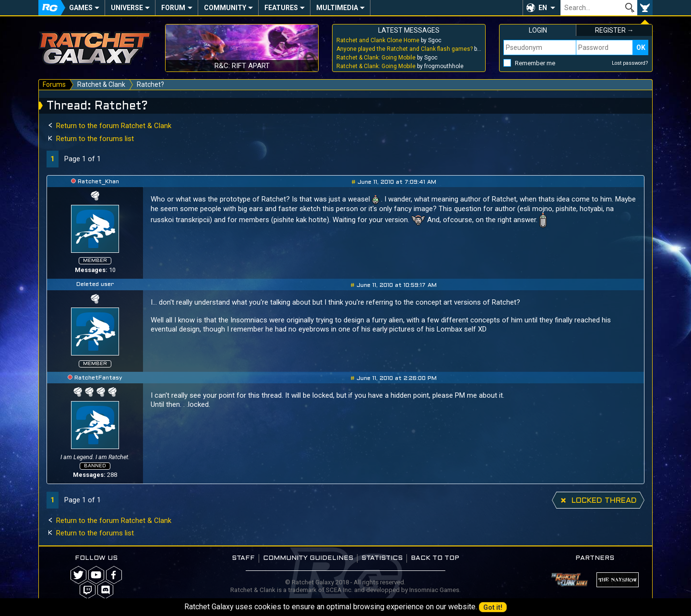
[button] (542, 8)
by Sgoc (389, 40)
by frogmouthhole (400, 66)
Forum (173, 8)
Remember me (535, 63)
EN (543, 8)
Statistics (382, 558)
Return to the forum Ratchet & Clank (109, 126)
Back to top (435, 558)
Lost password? (630, 63)
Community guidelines (308, 558)
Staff (243, 558)
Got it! (493, 607)
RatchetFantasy (98, 378)
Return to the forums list (90, 139)
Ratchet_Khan (98, 182)
